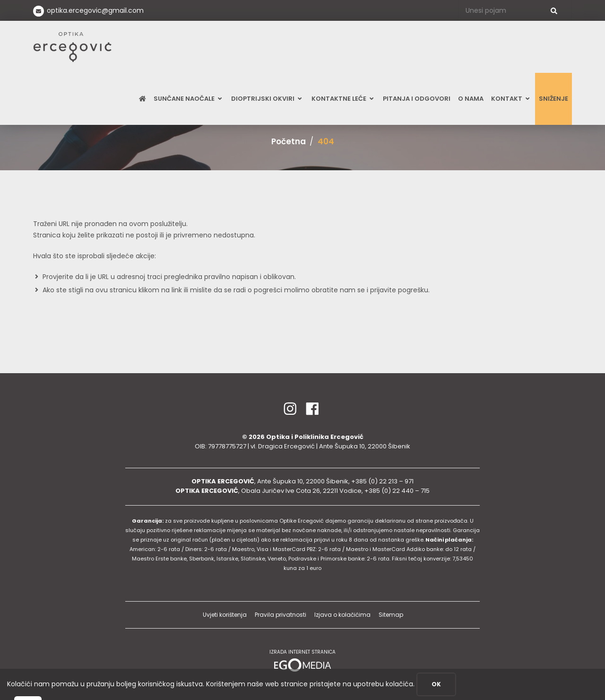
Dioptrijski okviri (267, 99)
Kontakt (511, 99)
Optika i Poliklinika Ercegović (315, 437)
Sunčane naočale (189, 99)
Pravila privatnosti (281, 615)
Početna (289, 141)
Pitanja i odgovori (417, 99)
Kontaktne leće (343, 99)
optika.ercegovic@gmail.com (95, 10)
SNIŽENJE (553, 99)
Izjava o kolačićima (342, 615)
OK (436, 684)
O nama (471, 99)
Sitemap (391, 615)
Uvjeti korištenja (225, 615)
